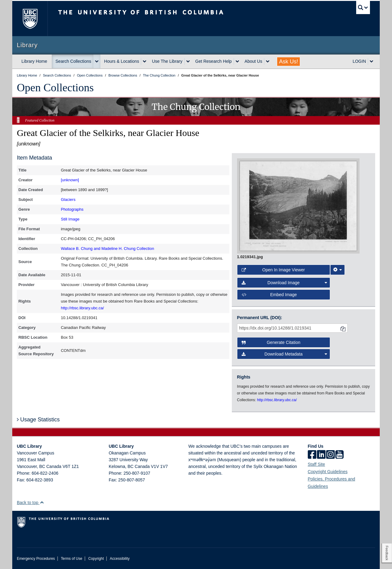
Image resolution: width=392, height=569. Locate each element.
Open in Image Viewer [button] (273, 270)
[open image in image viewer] (298, 205)
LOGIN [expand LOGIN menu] (359, 61)
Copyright (96, 559)
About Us (254, 61)
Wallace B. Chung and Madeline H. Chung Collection (107, 249)
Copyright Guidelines (328, 472)
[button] (42, 502)
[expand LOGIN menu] (371, 62)
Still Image (70, 219)
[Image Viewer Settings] (337, 270)
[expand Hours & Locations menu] (145, 62)
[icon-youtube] (339, 455)
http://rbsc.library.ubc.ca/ (83, 308)
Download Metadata (285, 354)
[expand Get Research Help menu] (237, 62)
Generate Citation (271, 342)
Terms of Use (72, 559)
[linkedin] (321, 455)
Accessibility (120, 559)
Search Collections (73, 61)
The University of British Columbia (30, 19)
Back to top (30, 503)
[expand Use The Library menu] (188, 62)
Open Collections (55, 88)
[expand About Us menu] (268, 62)
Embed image (269, 295)
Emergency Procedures (36, 559)
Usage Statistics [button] (38, 420)
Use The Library (167, 61)
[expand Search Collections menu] (97, 62)
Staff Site (317, 464)
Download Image (285, 283)
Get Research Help (214, 61)
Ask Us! (288, 62)
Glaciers (68, 200)
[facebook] (312, 455)
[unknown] (70, 180)
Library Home (34, 61)
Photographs (72, 209)
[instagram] (330, 455)
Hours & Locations (122, 61)
